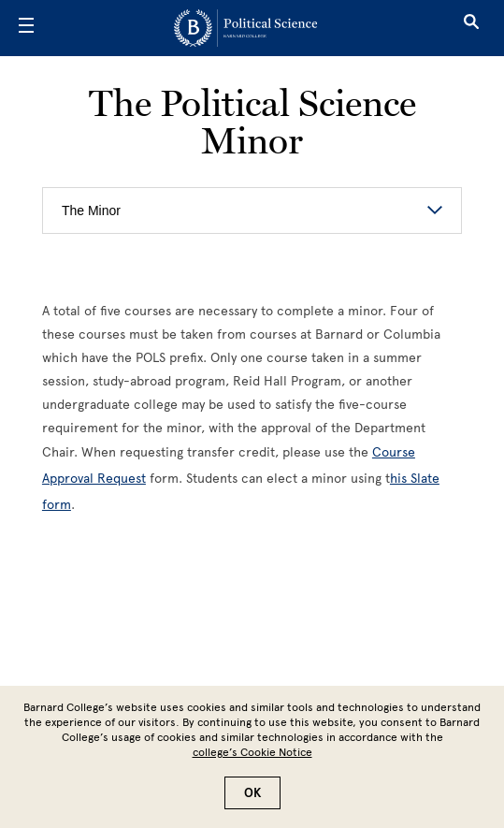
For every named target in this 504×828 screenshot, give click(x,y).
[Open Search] (471, 28)
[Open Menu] (26, 28)
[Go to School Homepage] (245, 28)
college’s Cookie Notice (252, 752)
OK (252, 793)
